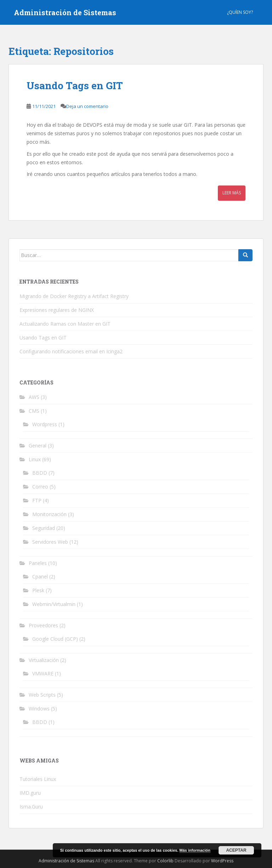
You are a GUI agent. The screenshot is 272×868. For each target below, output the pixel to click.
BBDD (40, 473)
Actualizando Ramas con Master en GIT (65, 324)
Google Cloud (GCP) (55, 639)
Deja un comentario (87, 106)
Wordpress (45, 424)
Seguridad (44, 528)
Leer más (232, 193)
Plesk (38, 590)
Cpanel (40, 576)
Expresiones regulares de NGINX (57, 310)
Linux (35, 459)
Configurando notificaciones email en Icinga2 (71, 351)
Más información (195, 850)
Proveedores (43, 625)
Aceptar (236, 850)
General (38, 446)
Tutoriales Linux (38, 779)
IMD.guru (30, 793)
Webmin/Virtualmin (54, 604)
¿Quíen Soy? (240, 12)
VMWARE (43, 673)
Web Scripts (42, 695)
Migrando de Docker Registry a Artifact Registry (74, 296)
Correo (40, 487)
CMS (34, 411)
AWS (34, 397)
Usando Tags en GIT (75, 85)
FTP (37, 500)
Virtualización (44, 660)
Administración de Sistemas (65, 12)
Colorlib (165, 861)
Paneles (38, 563)
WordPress (222, 861)
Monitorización (49, 514)
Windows (39, 709)
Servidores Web (50, 542)
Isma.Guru (31, 807)
